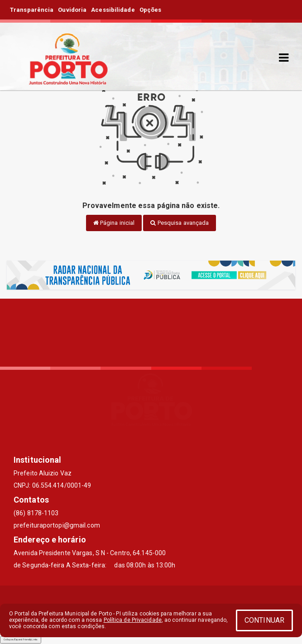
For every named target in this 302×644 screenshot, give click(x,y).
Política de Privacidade (133, 620)
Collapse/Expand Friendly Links (21, 639)
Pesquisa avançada (180, 223)
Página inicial (114, 223)
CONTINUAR (264, 620)
